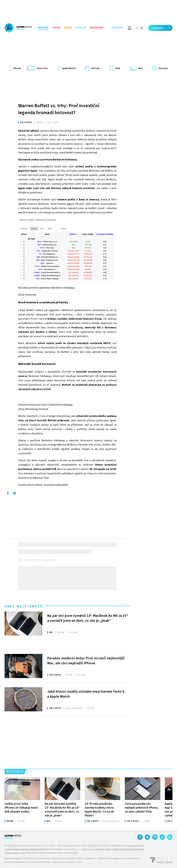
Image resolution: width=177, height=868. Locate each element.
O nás (23, 853)
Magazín (43, 28)
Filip (40, 122)
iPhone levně (20, 862)
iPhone (10, 821)
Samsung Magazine (13, 859)
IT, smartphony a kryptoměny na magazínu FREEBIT (60, 859)
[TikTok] (162, 837)
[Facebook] (140, 837)
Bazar (68, 28)
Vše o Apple (26, 122)
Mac (51, 632)
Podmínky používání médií (32, 849)
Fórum (56, 28)
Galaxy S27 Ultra (75, 862)
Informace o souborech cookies (97, 849)
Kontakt (118, 28)
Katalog (81, 28)
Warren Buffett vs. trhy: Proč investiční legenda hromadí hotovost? (59, 109)
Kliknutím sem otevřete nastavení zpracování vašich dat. (52, 853)
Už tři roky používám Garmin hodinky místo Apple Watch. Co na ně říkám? (99, 810)
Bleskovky (97, 28)
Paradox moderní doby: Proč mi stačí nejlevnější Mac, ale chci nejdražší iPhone (86, 661)
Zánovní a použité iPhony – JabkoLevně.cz (46, 862)
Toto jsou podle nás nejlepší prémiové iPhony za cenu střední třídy (141, 808)
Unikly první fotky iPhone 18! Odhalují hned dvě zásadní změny (21, 808)
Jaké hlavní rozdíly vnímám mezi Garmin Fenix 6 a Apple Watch (86, 694)
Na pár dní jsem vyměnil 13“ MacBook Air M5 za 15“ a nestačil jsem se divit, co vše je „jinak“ (88, 618)
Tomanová (73, 708)
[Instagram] (155, 837)
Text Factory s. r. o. (39, 846)
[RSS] (170, 837)
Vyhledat (163, 28)
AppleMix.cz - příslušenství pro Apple (102, 859)
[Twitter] (147, 837)
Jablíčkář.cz (29, 859)
